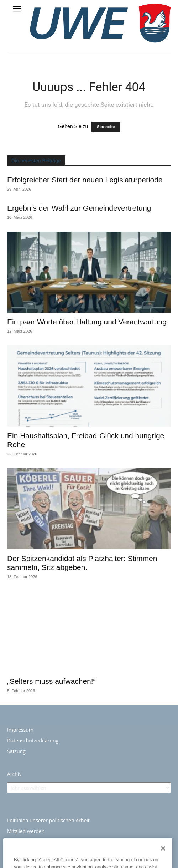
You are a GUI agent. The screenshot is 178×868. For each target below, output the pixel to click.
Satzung (16, 751)
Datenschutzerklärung (33, 740)
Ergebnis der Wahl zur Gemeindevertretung (79, 208)
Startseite (106, 127)
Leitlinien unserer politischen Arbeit (48, 820)
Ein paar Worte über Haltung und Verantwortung (87, 322)
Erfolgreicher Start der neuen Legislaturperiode (85, 180)
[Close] (163, 857)
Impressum (20, 730)
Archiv (14, 774)
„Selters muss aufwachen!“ (51, 681)
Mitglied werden (26, 831)
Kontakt (16, 842)
